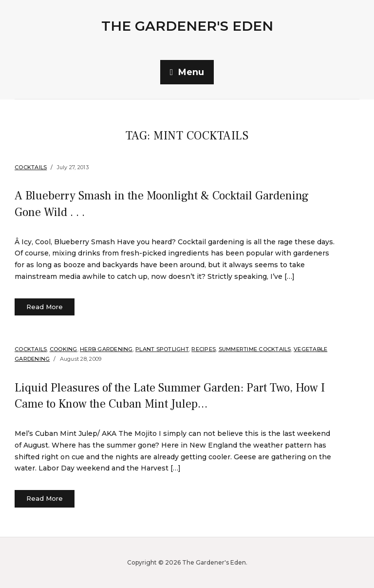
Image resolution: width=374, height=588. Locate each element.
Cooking (64, 349)
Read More (45, 307)
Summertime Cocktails (255, 349)
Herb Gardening (106, 349)
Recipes (204, 349)
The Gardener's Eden (187, 26)
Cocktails (31, 167)
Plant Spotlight (162, 349)
